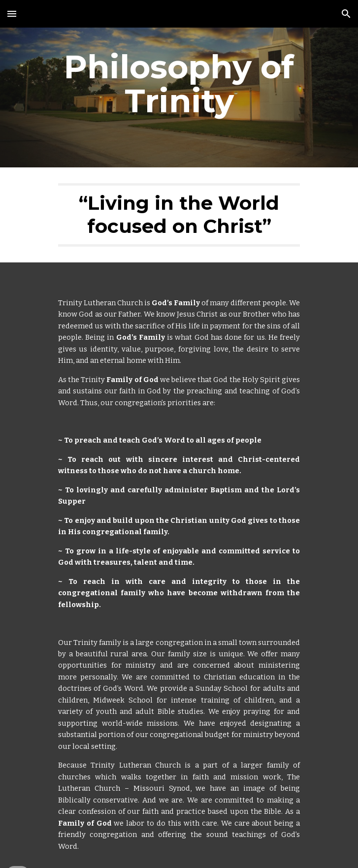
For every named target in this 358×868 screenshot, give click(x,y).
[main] (179, 84)
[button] (12, 14)
